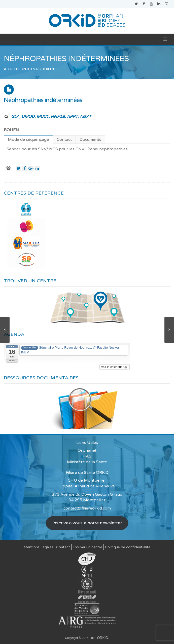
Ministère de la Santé (87, 462)
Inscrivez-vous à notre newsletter (87, 523)
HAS (87, 456)
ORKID (102, 638)
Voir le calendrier (114, 367)
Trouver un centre (88, 547)
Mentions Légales (39, 547)
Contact (63, 547)
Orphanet (87, 450)
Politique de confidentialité (128, 547)
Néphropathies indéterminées (43, 100)
